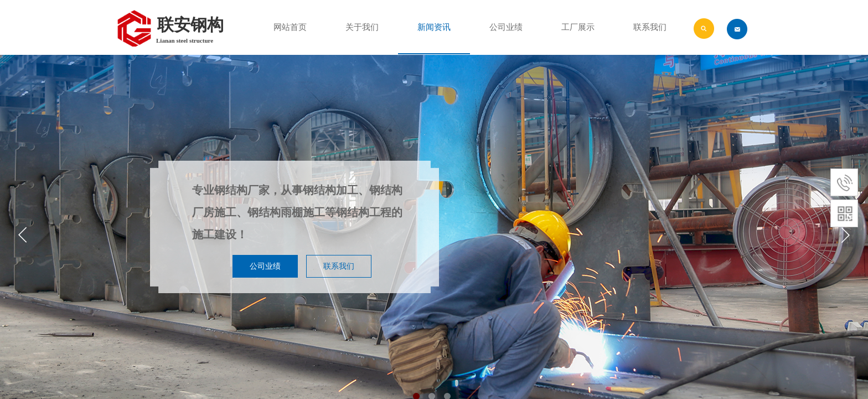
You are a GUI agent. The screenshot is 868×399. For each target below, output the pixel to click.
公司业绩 (506, 27)
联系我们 (650, 27)
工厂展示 (578, 27)
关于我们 (362, 27)
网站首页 (290, 27)
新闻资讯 (434, 27)
